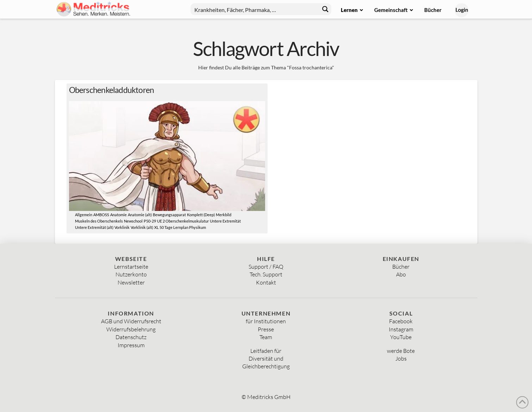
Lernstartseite (131, 267)
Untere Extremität (225, 221)
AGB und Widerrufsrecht (131, 321)
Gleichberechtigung (266, 366)
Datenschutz (131, 337)
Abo (401, 274)
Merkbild (224, 215)
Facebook (401, 321)
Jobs (401, 358)
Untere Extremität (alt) (94, 227)
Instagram (401, 329)
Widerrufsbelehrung (131, 329)
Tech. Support (266, 274)
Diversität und (266, 358)
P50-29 (150, 221)
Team (266, 337)
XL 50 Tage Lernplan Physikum (180, 227)
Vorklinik (122, 227)
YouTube (401, 337)
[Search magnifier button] (325, 9)
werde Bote (401, 351)
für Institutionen (266, 321)
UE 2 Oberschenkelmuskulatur (183, 221)
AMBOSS (101, 215)
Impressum (131, 345)
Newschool (133, 221)
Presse (266, 329)
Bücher (401, 267)
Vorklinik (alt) (142, 227)
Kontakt (266, 282)
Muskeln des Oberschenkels (99, 221)
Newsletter (131, 282)
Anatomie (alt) (140, 215)
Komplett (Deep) (201, 215)
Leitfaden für (266, 351)
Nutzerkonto (131, 274)
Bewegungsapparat (169, 215)
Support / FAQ (266, 267)
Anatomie (118, 215)
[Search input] (255, 9)
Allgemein (84, 215)
